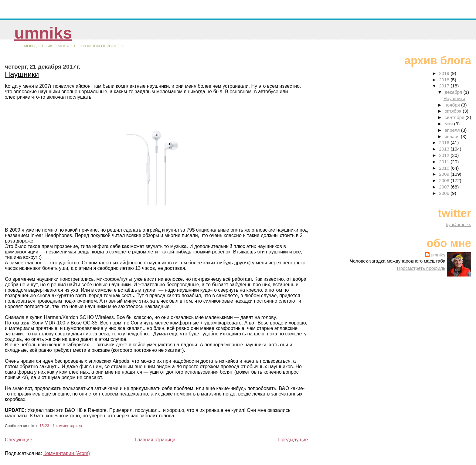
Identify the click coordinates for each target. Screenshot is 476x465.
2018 (445, 80)
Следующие (19, 440)
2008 (445, 180)
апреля (453, 130)
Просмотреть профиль (421, 268)
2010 (445, 168)
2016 (445, 143)
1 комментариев (67, 426)
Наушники (22, 74)
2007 (445, 187)
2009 (445, 174)
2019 (445, 73)
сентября (455, 117)
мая (449, 124)
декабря (454, 92)
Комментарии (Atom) (67, 453)
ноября (453, 105)
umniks (43, 33)
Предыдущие (293, 440)
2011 (445, 162)
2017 (445, 86)
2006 (445, 193)
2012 (445, 155)
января (453, 136)
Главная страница (155, 440)
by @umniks (458, 224)
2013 (445, 149)
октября (454, 111)
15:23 (44, 426)
